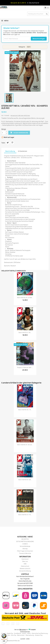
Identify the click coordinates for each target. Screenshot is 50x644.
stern (29, 47)
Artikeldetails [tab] (23, 151)
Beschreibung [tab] (10, 151)
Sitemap (25, 549)
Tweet (8, 143)
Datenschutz (25, 566)
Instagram (18, 624)
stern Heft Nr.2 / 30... (25, 333)
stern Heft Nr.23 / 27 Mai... (25, 298)
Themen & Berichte (25, 553)
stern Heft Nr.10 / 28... (25, 480)
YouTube (8, 624)
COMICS (25, 544)
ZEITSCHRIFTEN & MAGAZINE (25, 541)
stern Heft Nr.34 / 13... (25, 410)
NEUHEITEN (25, 539)
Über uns (25, 561)
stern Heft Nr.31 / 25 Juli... (25, 445)
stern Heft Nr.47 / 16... (25, 515)
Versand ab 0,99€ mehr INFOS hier (20, 116)
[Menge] (4, 133)
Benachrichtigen (39, 39)
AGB (25, 564)
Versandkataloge (25, 546)
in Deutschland (33, 3)
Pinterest (12, 143)
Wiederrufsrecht (25, 569)
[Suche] (38, 14)
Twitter (3, 624)
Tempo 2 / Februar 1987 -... (25, 367)
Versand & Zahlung (25, 571)
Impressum (25, 559)
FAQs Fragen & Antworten (25, 551)
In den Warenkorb (19, 133)
